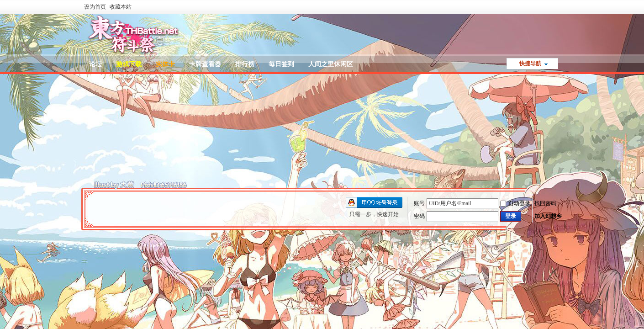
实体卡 (165, 64)
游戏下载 (129, 64)
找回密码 (545, 203)
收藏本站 (121, 7)
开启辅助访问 (560, 6)
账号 (419, 203)
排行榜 (245, 64)
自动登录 (515, 203)
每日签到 (281, 64)
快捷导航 (530, 64)
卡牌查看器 (205, 64)
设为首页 (95, 7)
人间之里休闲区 (331, 64)
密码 (419, 216)
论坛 (95, 64)
